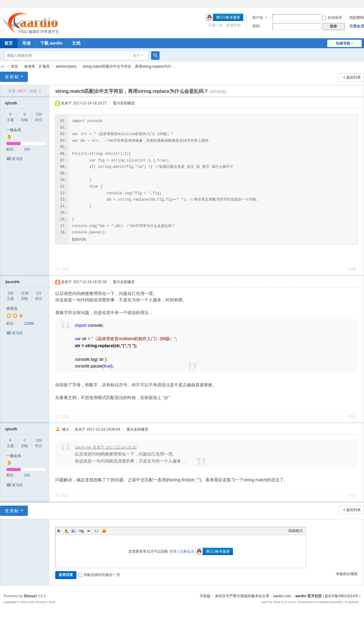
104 (39, 114)
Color (66, 531)
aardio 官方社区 (2, 67)
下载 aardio (51, 43)
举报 (352, 269)
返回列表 (353, 77)
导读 (26, 43)
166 (10, 293)
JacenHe (12, 282)
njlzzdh (11, 103)
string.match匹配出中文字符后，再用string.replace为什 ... (129, 66)
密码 (256, 26)
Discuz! (30, 596)
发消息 (17, 159)
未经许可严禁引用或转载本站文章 (242, 596)
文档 (76, 43)
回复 (66, 269)
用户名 (258, 18)
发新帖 (12, 77)
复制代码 (79, 239)
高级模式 (295, 531)
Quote (89, 531)
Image (74, 531)
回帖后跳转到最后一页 (99, 575)
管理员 (12, 309)
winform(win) (66, 66)
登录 (173, 551)
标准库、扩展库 (37, 66)
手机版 (205, 596)
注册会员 (357, 26)
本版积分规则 (347, 574)
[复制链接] (218, 92)
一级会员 (14, 130)
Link (81, 531)
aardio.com (282, 596)
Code (96, 531)
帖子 (137, 56)
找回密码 (357, 18)
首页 (15, 66)
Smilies (104, 531)
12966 (29, 324)
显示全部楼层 (124, 103)
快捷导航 (343, 43)
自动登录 (332, 18)
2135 (25, 293)
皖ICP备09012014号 (341, 596)
